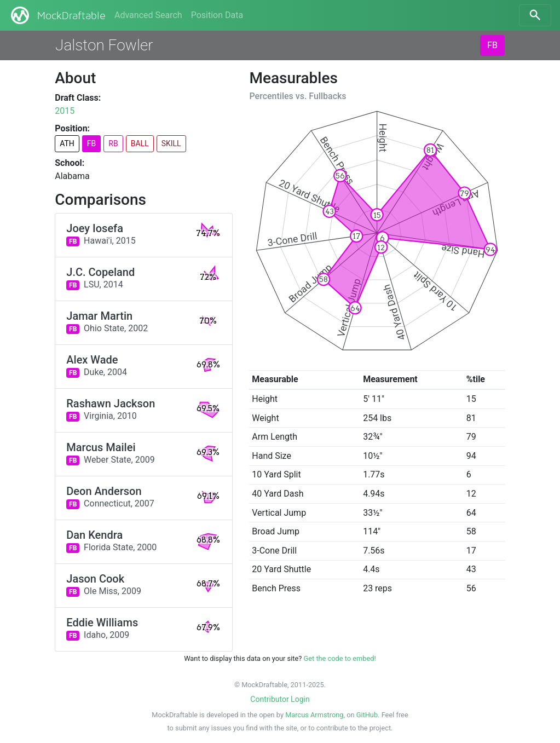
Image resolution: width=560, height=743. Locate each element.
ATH (67, 143)
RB (113, 143)
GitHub (367, 715)
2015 (65, 111)
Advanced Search (148, 15)
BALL (140, 143)
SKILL (171, 143)
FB (492, 45)
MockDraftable (57, 15)
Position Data (217, 15)
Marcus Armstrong (314, 715)
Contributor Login (280, 699)
